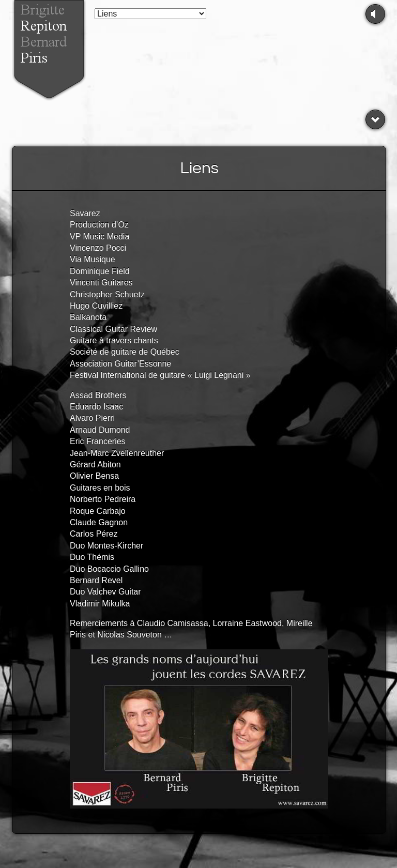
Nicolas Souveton (129, 635)
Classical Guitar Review (113, 329)
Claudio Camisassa (173, 623)
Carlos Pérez (94, 534)
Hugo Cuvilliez (96, 306)
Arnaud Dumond (100, 430)
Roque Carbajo (98, 511)
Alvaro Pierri (92, 418)
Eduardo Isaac (96, 407)
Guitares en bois (100, 488)
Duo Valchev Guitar (105, 592)
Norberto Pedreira (103, 499)
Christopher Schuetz (107, 294)
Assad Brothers (98, 395)
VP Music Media (100, 237)
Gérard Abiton (95, 465)
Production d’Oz (99, 225)
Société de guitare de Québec (125, 352)
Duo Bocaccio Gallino (109, 569)
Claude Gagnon (99, 522)
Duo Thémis (92, 557)
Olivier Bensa (94, 476)
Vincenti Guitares (101, 283)
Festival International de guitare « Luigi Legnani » (160, 375)
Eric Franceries (98, 441)
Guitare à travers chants (114, 340)
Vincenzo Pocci (98, 248)
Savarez (85, 213)
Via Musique (93, 259)
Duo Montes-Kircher (106, 546)
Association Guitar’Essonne (120, 364)
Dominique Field (100, 271)
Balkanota (88, 317)
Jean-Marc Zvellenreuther (117, 453)
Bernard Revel (96, 580)
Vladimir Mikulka (100, 604)
